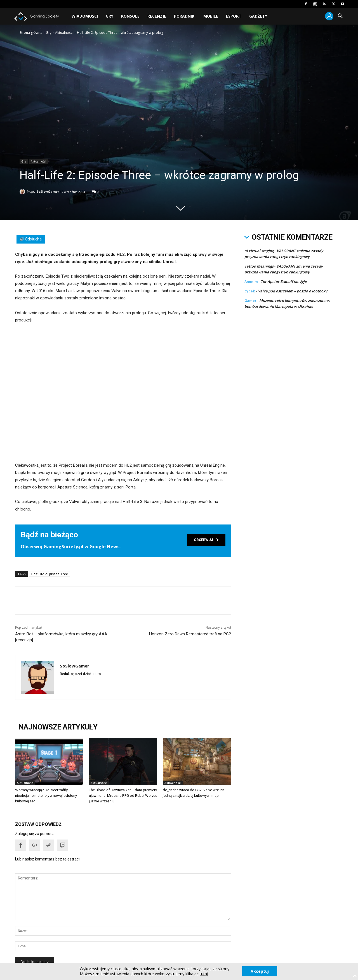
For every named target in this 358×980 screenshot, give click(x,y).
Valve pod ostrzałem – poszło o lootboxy (293, 291)
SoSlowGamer (48, 191)
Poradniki (185, 16)
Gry (109, 16)
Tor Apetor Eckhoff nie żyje (284, 282)
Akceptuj (260, 971)
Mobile (211, 16)
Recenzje (157, 16)
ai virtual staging (259, 251)
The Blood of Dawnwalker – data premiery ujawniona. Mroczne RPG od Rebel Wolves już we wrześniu (123, 796)
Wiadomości (85, 16)
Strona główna (31, 33)
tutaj (204, 974)
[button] (340, 17)
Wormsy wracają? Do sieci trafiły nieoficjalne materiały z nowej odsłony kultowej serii (46, 796)
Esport (234, 16)
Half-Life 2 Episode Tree (50, 574)
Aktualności (64, 33)
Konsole (130, 16)
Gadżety (258, 16)
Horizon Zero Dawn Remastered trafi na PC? (190, 634)
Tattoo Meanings (259, 266)
